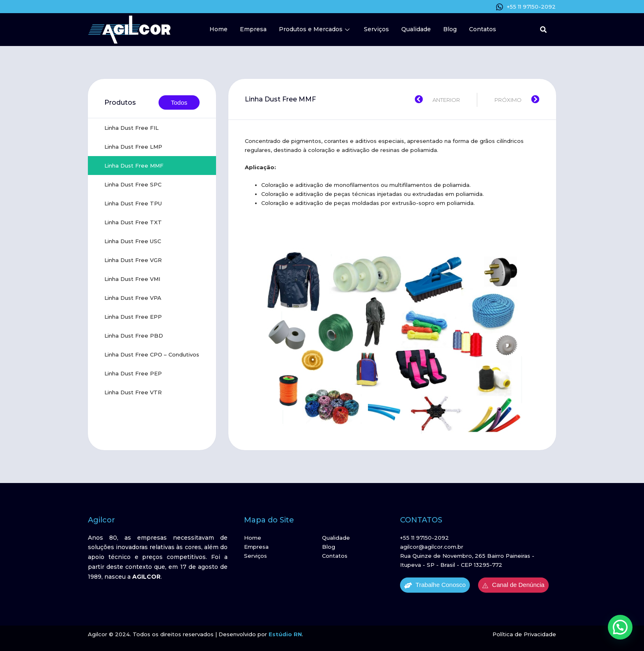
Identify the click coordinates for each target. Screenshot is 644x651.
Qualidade (416, 29)
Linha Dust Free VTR (133, 392)
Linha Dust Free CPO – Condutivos (152, 354)
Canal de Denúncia (513, 585)
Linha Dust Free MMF (134, 166)
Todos (179, 102)
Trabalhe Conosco (435, 585)
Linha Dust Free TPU (133, 203)
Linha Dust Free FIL (131, 128)
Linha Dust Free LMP (133, 147)
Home (218, 29)
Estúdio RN (285, 634)
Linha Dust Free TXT (133, 222)
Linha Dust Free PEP (133, 373)
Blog (450, 29)
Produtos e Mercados (315, 29)
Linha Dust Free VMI (132, 279)
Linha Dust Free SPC (133, 184)
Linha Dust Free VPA (133, 298)
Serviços (376, 29)
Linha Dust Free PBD (134, 336)
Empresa (253, 29)
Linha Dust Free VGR (133, 260)
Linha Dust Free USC (133, 241)
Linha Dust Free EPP (133, 317)
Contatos (483, 29)
